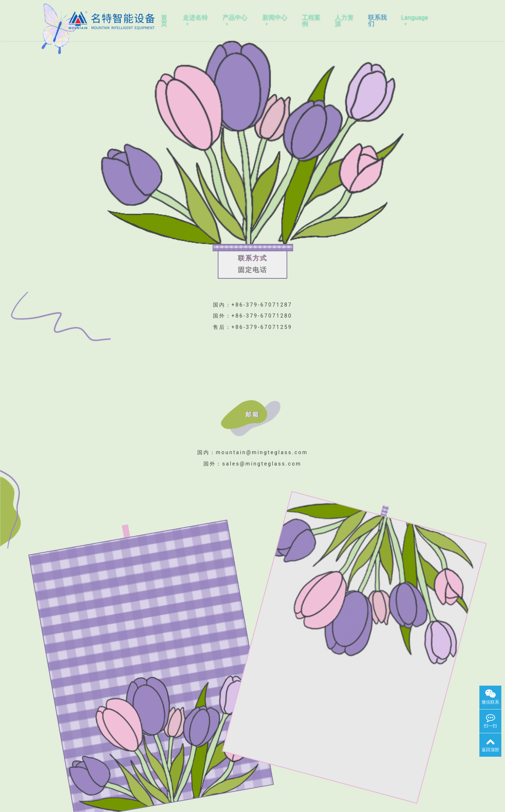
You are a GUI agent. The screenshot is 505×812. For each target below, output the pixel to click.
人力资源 (344, 20)
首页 (164, 20)
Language (415, 17)
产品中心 (235, 17)
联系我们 (377, 20)
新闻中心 (275, 17)
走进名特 (195, 17)
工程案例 (311, 20)
